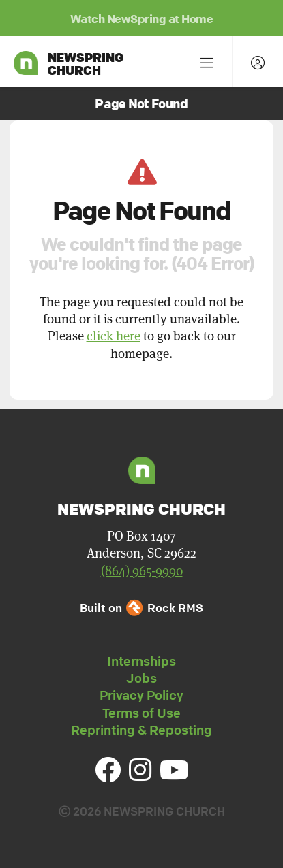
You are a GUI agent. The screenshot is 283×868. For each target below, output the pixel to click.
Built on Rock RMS (141, 608)
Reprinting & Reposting (141, 730)
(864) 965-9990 (142, 570)
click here (114, 335)
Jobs (141, 678)
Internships (141, 661)
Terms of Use (141, 713)
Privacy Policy (141, 695)
